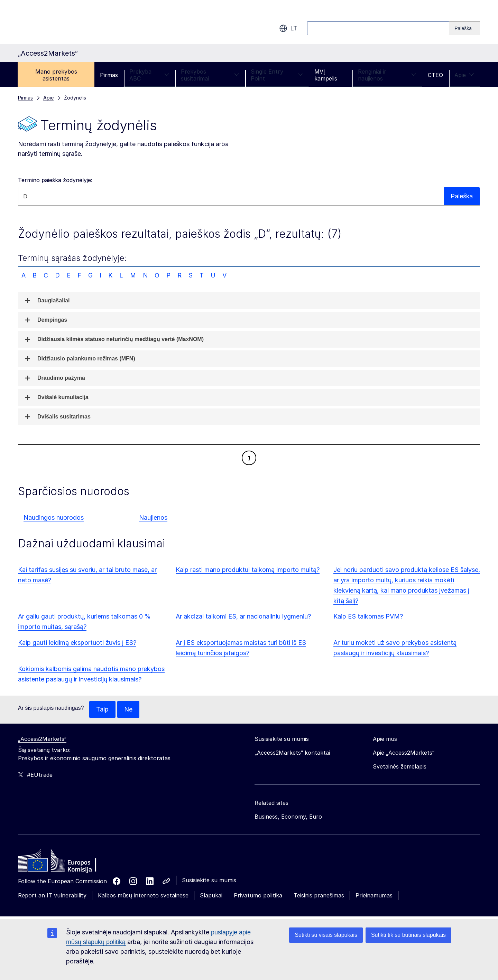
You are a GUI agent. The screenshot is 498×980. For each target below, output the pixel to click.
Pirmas (109, 75)
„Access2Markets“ (42, 739)
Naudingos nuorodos (54, 517)
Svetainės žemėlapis (400, 766)
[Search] (465, 28)
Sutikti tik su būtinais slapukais (408, 935)
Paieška (462, 196)
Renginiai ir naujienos (387, 75)
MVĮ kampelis (326, 75)
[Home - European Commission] (68, 862)
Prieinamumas (374, 895)
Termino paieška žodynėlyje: (55, 180)
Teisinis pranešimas (319, 895)
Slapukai (211, 895)
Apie (464, 75)
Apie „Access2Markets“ (404, 753)
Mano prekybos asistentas (56, 75)
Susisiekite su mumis (209, 880)
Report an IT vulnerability (52, 895)
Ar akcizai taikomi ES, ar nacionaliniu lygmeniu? (243, 616)
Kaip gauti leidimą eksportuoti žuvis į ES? (77, 643)
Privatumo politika (258, 895)
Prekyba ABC (149, 75)
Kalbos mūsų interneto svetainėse (143, 895)
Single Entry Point (277, 75)
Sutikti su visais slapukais (326, 935)
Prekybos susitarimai (210, 75)
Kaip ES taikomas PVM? (368, 616)
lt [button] (288, 28)
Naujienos (153, 517)
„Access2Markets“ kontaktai (292, 753)
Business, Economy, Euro (288, 817)
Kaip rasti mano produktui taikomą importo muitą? (248, 570)
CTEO (435, 75)
